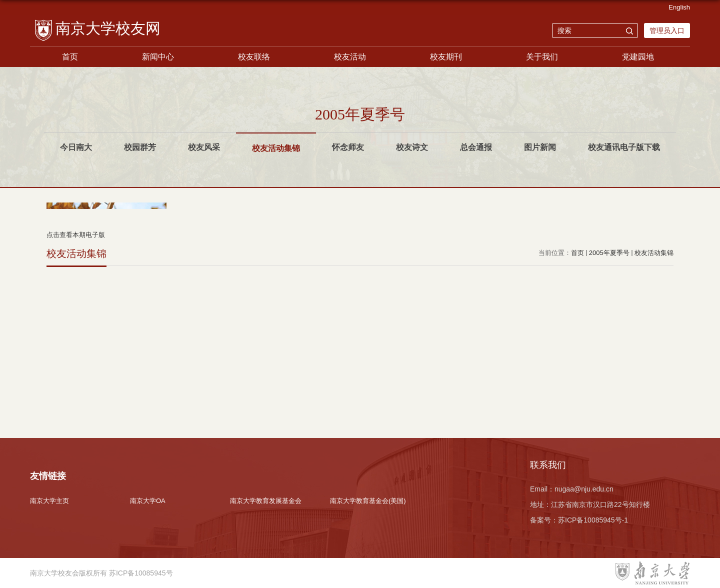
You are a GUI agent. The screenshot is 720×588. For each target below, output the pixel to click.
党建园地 (638, 57)
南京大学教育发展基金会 (266, 501)
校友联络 (254, 57)
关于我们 (542, 57)
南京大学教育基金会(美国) (368, 501)
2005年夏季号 (609, 253)
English (679, 7)
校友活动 (350, 57)
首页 (70, 57)
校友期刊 (446, 57)
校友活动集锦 (654, 253)
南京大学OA (148, 501)
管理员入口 (667, 30)
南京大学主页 (49, 501)
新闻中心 (158, 57)
